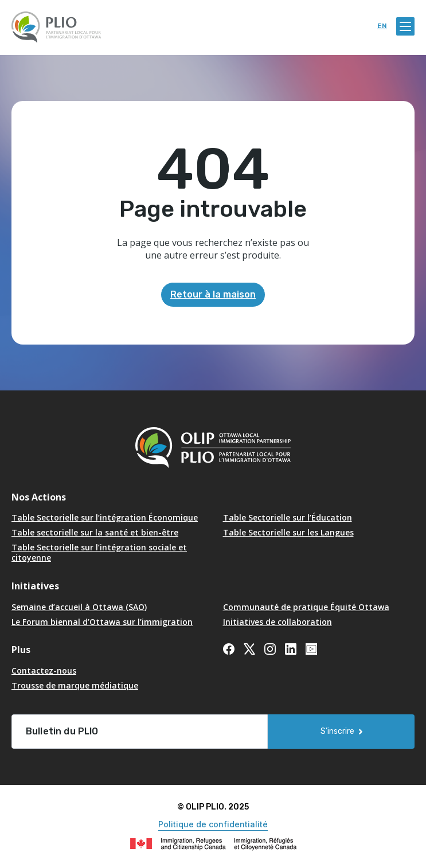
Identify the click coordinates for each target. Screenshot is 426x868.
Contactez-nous (44, 670)
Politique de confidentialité (213, 824)
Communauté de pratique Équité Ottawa (306, 607)
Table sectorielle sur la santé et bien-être (95, 532)
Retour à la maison (213, 294)
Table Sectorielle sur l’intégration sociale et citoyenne (99, 552)
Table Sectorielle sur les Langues (288, 532)
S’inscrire (337, 731)
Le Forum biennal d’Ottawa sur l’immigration (102, 622)
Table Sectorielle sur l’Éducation (288, 517)
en (382, 26)
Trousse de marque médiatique (75, 685)
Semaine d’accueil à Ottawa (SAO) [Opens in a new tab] (79, 607)
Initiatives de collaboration (278, 622)
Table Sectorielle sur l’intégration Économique (105, 517)
